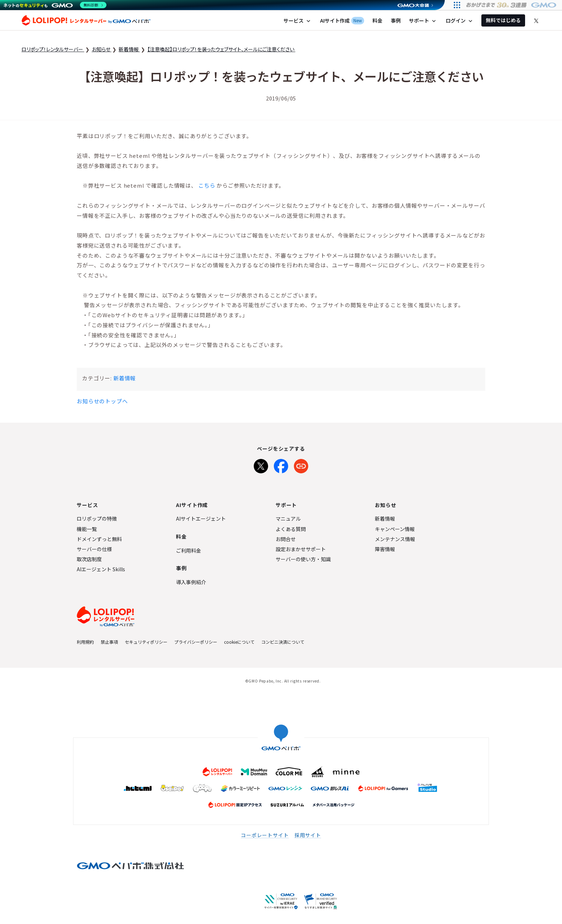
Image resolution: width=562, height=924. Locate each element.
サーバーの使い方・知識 (303, 559)
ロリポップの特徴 (97, 519)
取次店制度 (89, 559)
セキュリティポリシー (146, 642)
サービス (298, 21)
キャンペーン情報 (395, 529)
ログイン (460, 21)
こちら (207, 185)
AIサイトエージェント (201, 519)
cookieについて (239, 642)
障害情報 (385, 549)
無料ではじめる (503, 20)
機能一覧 (87, 529)
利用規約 (85, 642)
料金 (377, 20)
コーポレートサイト (265, 835)
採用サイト (308, 835)
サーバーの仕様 (94, 549)
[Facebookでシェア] (281, 465)
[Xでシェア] (261, 465)
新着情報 (125, 378)
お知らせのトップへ (102, 401)
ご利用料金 (189, 550)
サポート (423, 21)
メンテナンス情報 (395, 539)
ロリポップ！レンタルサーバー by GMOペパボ (86, 20)
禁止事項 (109, 642)
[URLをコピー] (301, 465)
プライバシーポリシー (196, 642)
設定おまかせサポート (301, 549)
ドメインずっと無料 (99, 539)
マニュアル (288, 519)
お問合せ (286, 539)
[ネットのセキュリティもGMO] (55, 5)
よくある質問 (291, 529)
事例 (396, 20)
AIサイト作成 (342, 21)
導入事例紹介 (191, 582)
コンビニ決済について (283, 642)
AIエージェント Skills (101, 569)
